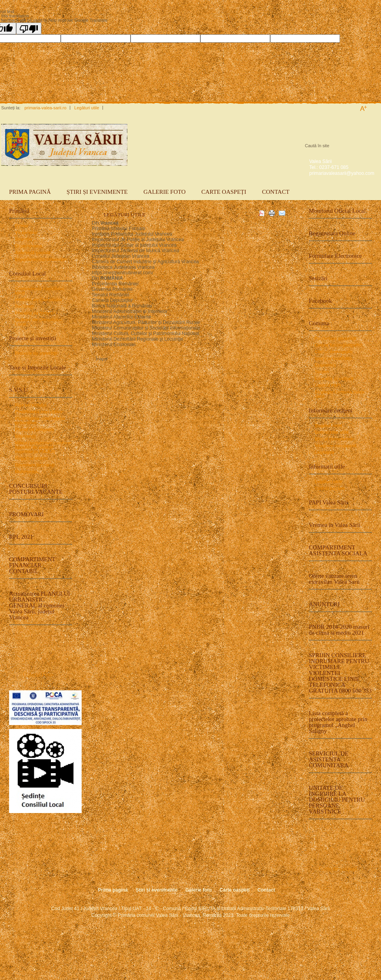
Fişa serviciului (31, 405)
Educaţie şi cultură (334, 379)
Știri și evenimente (97, 192)
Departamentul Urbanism (41, 260)
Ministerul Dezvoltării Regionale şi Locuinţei (137, 339)
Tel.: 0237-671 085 (329, 167)
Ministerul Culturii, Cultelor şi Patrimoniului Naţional (146, 334)
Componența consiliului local (40, 291)
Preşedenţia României (115, 284)
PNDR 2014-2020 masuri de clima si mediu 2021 (339, 630)
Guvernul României (112, 289)
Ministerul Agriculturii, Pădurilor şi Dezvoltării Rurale (146, 322)
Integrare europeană (336, 446)
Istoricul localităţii (333, 359)
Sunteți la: (11, 108)
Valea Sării (320, 161)
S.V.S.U (19, 390)
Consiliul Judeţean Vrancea (121, 256)
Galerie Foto (38, 675)
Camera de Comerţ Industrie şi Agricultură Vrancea (145, 262)
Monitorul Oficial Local (337, 211)
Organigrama (28, 246)
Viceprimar (26, 233)
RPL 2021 (21, 537)
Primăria (19, 211)
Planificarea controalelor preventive (40, 421)
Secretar (24, 239)
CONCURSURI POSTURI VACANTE (36, 489)
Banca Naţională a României (122, 306)
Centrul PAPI (328, 385)
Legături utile (87, 108)
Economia (325, 365)
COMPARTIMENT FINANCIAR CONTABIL (32, 565)
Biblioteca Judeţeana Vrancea (123, 267)
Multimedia (26, 472)
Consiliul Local (27, 274)
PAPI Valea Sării (329, 502)
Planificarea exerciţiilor (39, 412)
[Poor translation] (29, 28)
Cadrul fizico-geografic (338, 345)
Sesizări (318, 278)
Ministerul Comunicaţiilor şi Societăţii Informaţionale (146, 328)
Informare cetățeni (331, 410)
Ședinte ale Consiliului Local (38, 322)
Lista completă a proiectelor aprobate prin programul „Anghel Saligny (338, 722)
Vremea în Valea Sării (335, 525)
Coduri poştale (330, 488)
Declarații (25, 306)
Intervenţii (25, 436)
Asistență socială (33, 253)
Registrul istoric (32, 458)
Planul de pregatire (35, 430)
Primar (22, 226)
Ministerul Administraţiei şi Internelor (130, 311)
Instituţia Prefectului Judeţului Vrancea (132, 234)
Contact (276, 192)
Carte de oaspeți (338, 869)
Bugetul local (328, 426)
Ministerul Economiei (114, 345)
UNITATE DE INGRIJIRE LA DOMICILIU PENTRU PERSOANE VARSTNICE (337, 800)
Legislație (325, 453)
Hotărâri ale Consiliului (39, 300)
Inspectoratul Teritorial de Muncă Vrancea (135, 251)
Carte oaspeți (224, 192)
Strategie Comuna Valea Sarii (339, 394)
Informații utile (327, 467)
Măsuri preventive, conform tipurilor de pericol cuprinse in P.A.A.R (43, 447)
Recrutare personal (35, 465)
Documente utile (332, 432)
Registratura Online (332, 233)
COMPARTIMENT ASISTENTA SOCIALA (338, 550)
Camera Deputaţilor (113, 300)
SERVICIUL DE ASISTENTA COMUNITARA (329, 759)
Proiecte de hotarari (35, 313)
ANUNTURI (324, 604)
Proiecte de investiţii (36, 353)
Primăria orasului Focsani (119, 229)
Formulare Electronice (335, 256)
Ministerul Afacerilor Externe (121, 317)
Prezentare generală (335, 338)
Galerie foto (165, 192)
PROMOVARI (26, 514)
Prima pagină (30, 192)
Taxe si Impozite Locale (37, 367)
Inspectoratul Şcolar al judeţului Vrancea (134, 245)
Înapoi (102, 359)
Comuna (319, 323)
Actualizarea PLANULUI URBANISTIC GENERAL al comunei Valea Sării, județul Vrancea (40, 605)
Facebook (320, 301)
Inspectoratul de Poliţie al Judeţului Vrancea (138, 240)
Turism (322, 372)
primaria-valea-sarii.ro (45, 108)
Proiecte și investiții (33, 338)
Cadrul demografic (334, 352)
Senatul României (111, 295)
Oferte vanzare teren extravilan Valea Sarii (334, 579)
